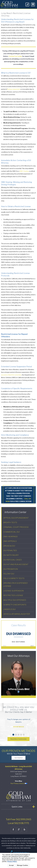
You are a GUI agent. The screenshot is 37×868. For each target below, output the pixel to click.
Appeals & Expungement (16, 518)
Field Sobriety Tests (14, 578)
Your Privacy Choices (19, 787)
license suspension (14, 89)
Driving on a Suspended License (15, 585)
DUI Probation (11, 569)
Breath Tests (10, 522)
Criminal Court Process (16, 527)
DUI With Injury (11, 555)
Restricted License (13, 595)
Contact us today (15, 56)
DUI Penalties (10, 550)
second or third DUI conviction (11, 375)
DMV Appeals (10, 541)
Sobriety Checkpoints (15, 605)
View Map (18, 784)
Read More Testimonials (18, 739)
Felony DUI (9, 574)
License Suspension (13, 591)
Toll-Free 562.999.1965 (18, 823)
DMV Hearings (10, 537)
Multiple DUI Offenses (15, 600)
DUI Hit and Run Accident (16, 564)
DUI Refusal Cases (13, 560)
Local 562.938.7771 (18, 826)
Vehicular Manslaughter (17, 614)
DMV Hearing (24, 171)
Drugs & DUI (9, 546)
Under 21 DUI (9, 609)
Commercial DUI (11, 532)
